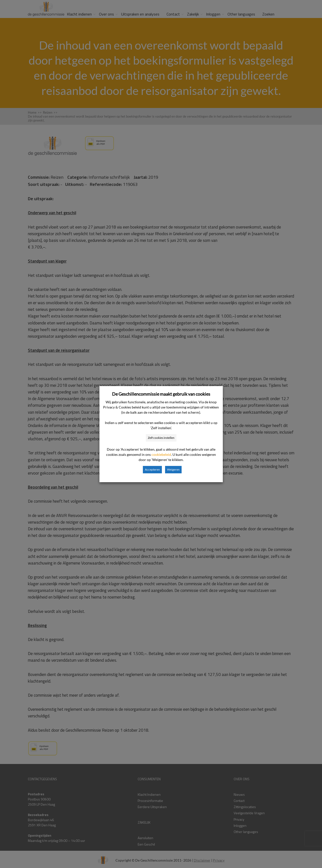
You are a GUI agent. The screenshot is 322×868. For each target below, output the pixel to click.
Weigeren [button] (173, 469)
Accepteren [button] (152, 469)
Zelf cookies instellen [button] (161, 438)
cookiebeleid (161, 454)
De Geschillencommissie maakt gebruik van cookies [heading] (161, 394)
